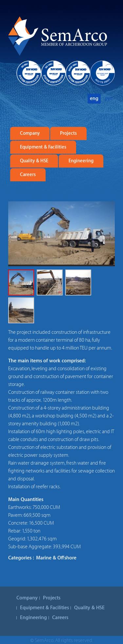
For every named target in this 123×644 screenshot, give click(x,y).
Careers (28, 175)
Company (30, 133)
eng (94, 99)
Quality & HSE (34, 161)
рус (109, 99)
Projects (68, 133)
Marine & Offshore (56, 558)
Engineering (81, 161)
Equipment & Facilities (43, 147)
